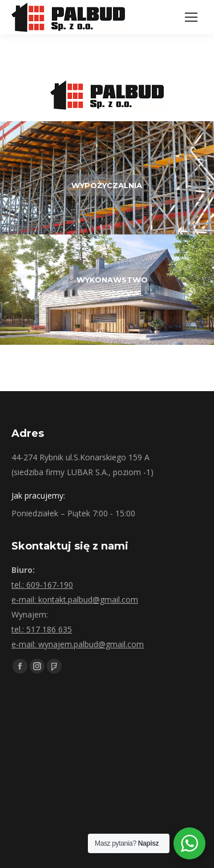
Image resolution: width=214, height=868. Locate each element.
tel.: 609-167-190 (42, 585)
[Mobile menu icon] (191, 17)
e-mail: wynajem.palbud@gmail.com (78, 644)
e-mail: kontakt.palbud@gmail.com (75, 600)
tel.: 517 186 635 (42, 629)
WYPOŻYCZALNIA (107, 185)
